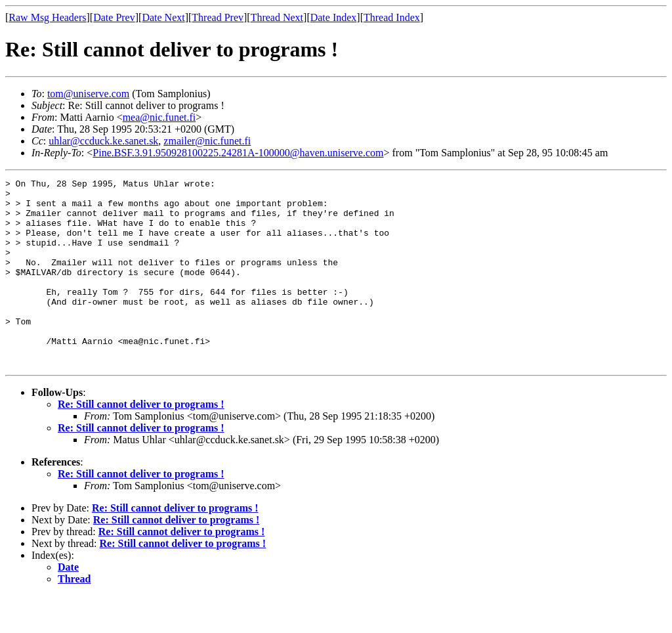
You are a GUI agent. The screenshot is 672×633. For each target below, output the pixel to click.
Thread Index (392, 17)
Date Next (163, 17)
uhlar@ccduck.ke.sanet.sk (103, 141)
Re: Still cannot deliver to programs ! (141, 442)
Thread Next (277, 17)
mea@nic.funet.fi (159, 117)
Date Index (334, 17)
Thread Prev (218, 17)
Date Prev (114, 17)
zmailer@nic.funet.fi (207, 141)
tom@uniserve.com (88, 94)
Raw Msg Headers (47, 17)
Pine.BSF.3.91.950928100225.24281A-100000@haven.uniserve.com (238, 153)
